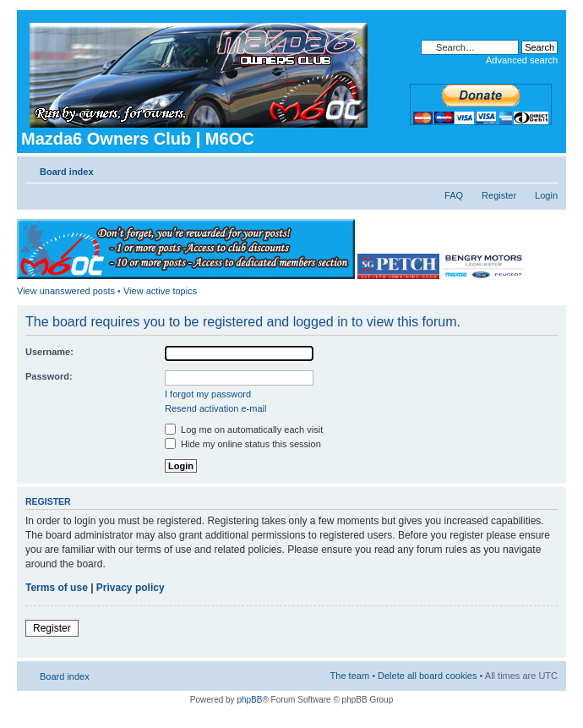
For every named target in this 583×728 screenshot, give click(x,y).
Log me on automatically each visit (244, 430)
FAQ (454, 195)
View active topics (160, 291)
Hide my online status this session (243, 444)
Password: (49, 376)
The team (350, 676)
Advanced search (522, 60)
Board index (67, 172)
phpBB (249, 700)
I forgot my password (208, 394)
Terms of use (57, 588)
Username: (49, 352)
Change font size (545, 168)
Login (546, 195)
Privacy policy (131, 588)
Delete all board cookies (427, 676)
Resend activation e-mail (215, 408)
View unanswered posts (66, 291)
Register (499, 195)
